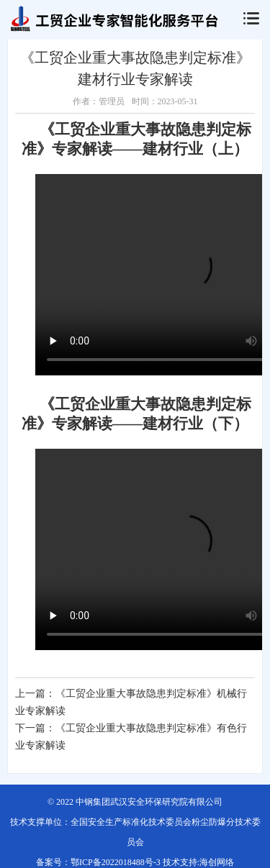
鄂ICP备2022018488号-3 (116, 862)
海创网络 (217, 862)
